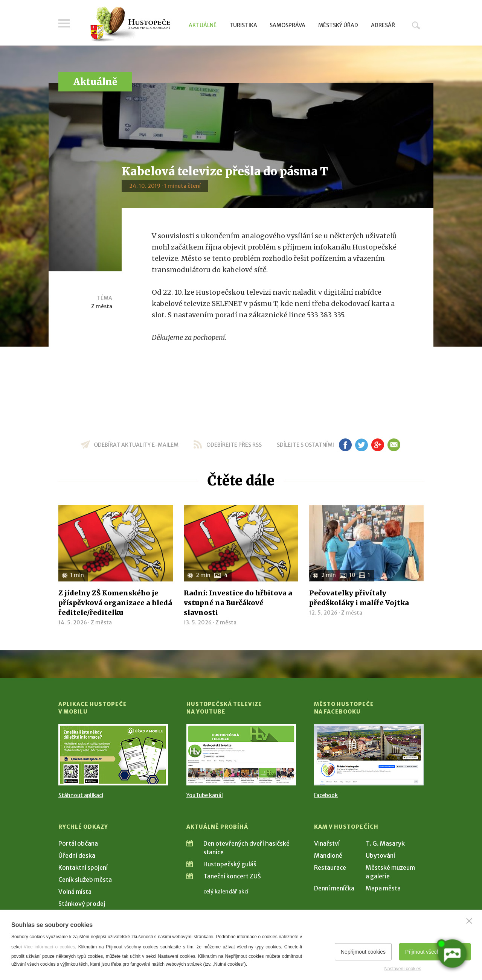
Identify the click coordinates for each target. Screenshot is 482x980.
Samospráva (288, 25)
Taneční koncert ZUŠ (232, 876)
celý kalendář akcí (226, 892)
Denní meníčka (334, 888)
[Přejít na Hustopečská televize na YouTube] (241, 755)
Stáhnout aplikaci (81, 795)
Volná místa (75, 892)
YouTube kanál (205, 795)
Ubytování (380, 855)
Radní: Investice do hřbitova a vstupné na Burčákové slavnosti (238, 603)
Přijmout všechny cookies (435, 952)
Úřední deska (77, 855)
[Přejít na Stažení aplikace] (113, 755)
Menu (64, 23)
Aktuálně (203, 25)
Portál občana (78, 843)
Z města (102, 306)
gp (378, 445)
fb (345, 445)
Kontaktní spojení (83, 867)
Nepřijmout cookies (363, 952)
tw (361, 445)
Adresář (383, 25)
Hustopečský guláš (230, 864)
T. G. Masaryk (385, 843)
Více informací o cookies (50, 947)
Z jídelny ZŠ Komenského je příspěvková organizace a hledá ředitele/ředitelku (115, 603)
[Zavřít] (469, 921)
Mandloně (328, 855)
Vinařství (327, 843)
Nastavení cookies (403, 969)
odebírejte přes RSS (234, 445)
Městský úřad (338, 25)
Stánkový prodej (82, 904)
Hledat (416, 25)
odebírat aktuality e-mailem (136, 445)
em (394, 445)
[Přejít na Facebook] (369, 755)
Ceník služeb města (85, 880)
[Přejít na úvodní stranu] (130, 24)
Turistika (243, 25)
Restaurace (330, 867)
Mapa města (383, 888)
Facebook (326, 795)
